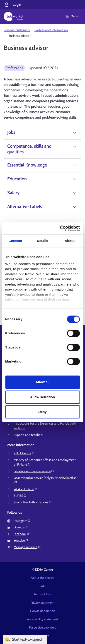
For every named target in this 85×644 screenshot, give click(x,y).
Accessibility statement (42, 619)
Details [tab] (43, 241)
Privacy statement (42, 603)
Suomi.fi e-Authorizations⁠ (33, 502)
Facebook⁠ (22, 534)
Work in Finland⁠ (26, 489)
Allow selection (42, 397)
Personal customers (17, 30)
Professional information (51, 30)
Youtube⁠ (21, 540)
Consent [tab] (15, 241)
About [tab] (70, 241)
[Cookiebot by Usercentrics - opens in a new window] (61, 228)
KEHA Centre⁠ (24, 453)
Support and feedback (28, 435)
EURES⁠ (20, 496)
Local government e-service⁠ (34, 471)
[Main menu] (75, 16)
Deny (42, 412)
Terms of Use (42, 594)
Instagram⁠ (22, 521)
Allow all (42, 382)
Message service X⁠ (27, 547)
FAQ (43, 586)
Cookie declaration (43, 611)
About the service (42, 578)
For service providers (42, 627)
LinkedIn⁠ (21, 527)
